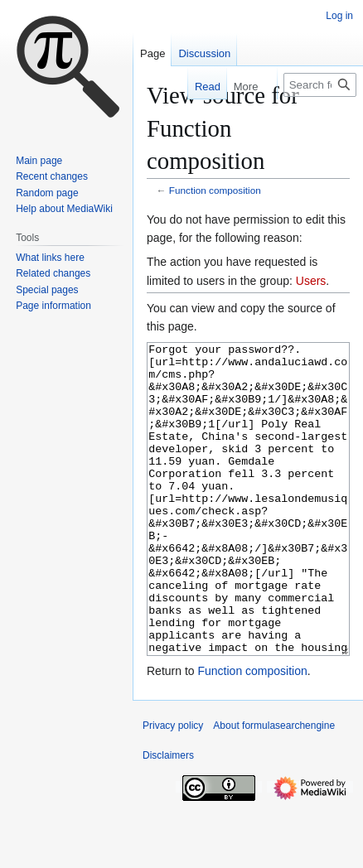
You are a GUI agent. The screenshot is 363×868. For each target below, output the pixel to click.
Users (311, 281)
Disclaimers (168, 817)
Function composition (215, 190)
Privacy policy (173, 788)
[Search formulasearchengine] (320, 85)
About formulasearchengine (274, 788)
